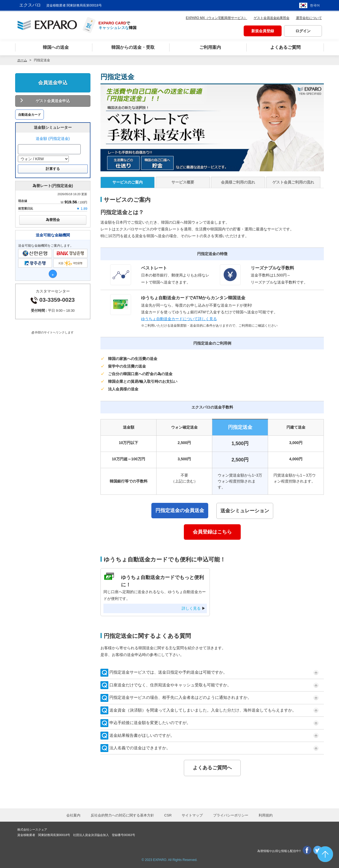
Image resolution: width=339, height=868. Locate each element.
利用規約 (266, 815)
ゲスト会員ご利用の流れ (293, 182)
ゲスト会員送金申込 (53, 101)
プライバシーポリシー (231, 815)
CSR (168, 815)
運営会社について (309, 18)
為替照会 (53, 220)
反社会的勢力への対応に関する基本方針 (122, 815)
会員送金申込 (53, 83)
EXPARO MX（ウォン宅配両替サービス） (216, 18)
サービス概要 (183, 182)
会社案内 (73, 815)
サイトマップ (192, 815)
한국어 (315, 5)
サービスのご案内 (128, 182)
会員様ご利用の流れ (238, 182)
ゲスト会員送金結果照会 (272, 18)
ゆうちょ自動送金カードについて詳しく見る (179, 319)
